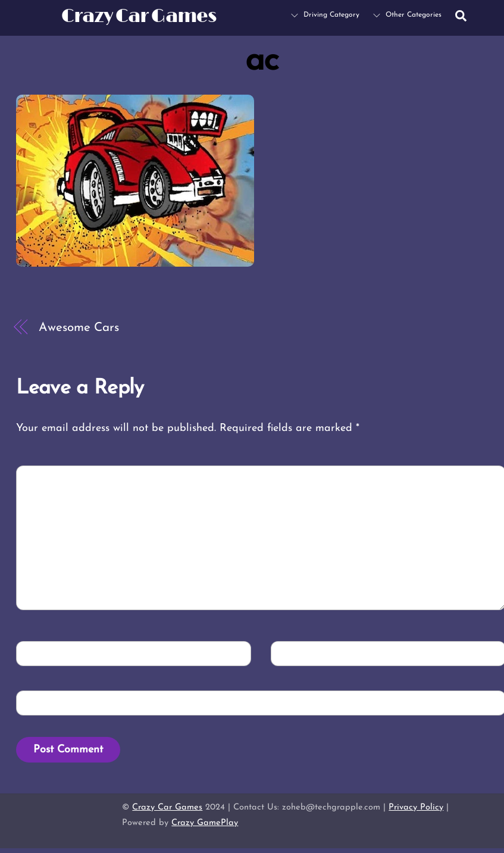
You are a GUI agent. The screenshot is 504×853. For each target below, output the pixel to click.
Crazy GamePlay (205, 823)
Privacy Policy (416, 807)
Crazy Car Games (167, 807)
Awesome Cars (79, 328)
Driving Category (325, 15)
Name (40, 653)
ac (262, 61)
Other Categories (407, 15)
